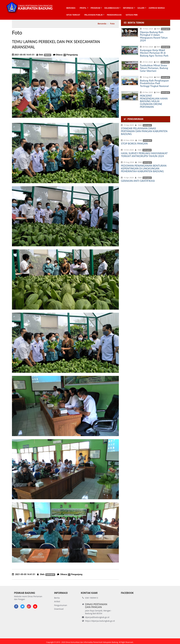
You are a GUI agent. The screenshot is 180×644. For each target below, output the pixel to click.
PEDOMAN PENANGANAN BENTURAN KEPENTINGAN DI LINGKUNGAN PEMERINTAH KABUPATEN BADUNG (144, 168)
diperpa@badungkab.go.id (97, 617)
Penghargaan (114, 15)
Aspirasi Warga (157, 8)
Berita (57, 598)
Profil (83, 8)
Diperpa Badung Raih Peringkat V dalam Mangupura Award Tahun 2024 (154, 36)
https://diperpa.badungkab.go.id (100, 621)
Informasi (128, 8)
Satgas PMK (132, 15)
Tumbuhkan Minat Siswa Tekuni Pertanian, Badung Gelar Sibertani (154, 68)
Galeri (141, 8)
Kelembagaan (112, 8)
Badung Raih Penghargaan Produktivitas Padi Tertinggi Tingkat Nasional (154, 83)
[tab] (146, 23)
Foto (112, 23)
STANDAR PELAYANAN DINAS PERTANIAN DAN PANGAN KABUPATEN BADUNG (144, 131)
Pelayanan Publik (94, 15)
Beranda (71, 8)
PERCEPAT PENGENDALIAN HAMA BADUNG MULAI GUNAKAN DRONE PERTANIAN (154, 101)
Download (59, 609)
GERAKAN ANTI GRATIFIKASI (138, 181)
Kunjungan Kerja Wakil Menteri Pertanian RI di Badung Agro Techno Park (154, 53)
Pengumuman (61, 605)
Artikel (57, 601)
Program (95, 8)
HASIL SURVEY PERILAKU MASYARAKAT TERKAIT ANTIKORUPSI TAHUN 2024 (144, 155)
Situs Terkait (73, 15)
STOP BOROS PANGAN (134, 143)
